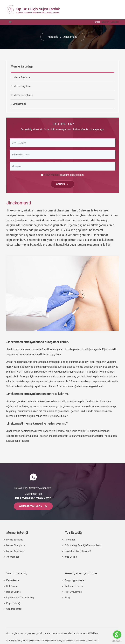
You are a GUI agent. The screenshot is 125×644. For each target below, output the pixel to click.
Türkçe (97, 22)
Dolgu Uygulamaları (75, 580)
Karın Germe (13, 580)
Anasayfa (53, 37)
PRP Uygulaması (74, 592)
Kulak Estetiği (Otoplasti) (78, 551)
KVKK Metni (93, 633)
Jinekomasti (13, 557)
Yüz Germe (71, 557)
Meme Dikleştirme (16, 545)
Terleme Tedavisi (74, 586)
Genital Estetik (14, 609)
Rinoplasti (70, 540)
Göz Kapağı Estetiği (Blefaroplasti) (83, 545)
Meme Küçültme (21, 86)
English (105, 22)
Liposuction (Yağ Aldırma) (20, 598)
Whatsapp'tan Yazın (33, 506)
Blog (67, 598)
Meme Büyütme (21, 77)
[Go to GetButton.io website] (117, 641)
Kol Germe (12, 586)
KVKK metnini (52, 175)
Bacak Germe (14, 592)
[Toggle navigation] (10, 22)
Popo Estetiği (13, 603)
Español (115, 22)
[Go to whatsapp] (117, 635)
